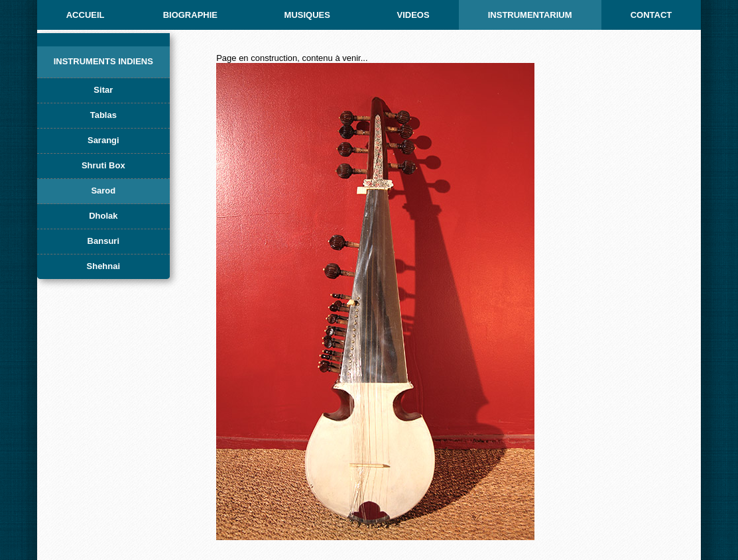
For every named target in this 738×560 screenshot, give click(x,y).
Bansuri (103, 241)
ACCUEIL (86, 15)
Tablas (103, 115)
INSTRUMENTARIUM (530, 15)
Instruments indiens (103, 61)
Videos (413, 15)
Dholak (103, 216)
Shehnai (104, 266)
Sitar (103, 90)
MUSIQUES (307, 15)
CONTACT (651, 15)
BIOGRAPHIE (190, 15)
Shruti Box (103, 165)
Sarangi (103, 140)
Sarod (103, 191)
